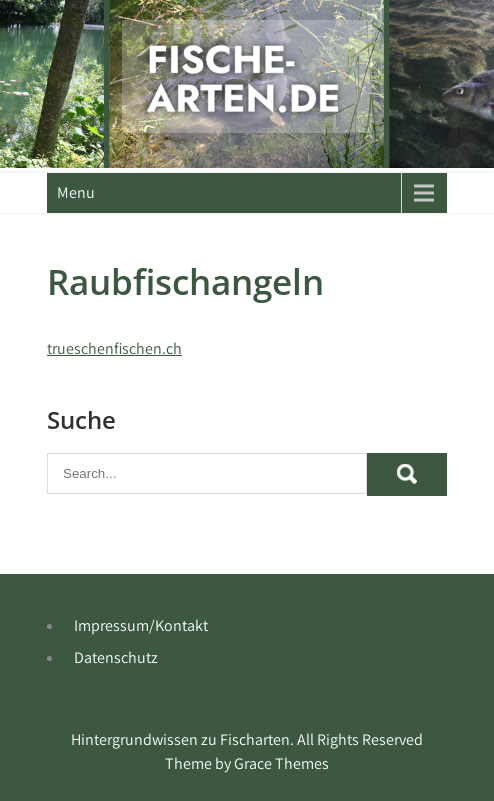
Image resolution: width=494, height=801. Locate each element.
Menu (76, 192)
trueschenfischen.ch (114, 348)
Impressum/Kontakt (141, 625)
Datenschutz (116, 657)
